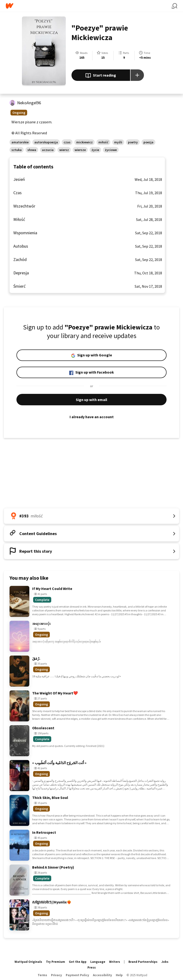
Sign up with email (91, 400)
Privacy (56, 975)
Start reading (101, 76)
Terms (42, 975)
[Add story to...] (137, 75)
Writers (115, 962)
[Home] (89, 6)
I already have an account (91, 417)
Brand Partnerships (143, 962)
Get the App (78, 962)
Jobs (165, 962)
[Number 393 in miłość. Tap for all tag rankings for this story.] (91, 516)
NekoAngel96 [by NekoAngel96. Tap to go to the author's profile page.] (29, 103)
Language (98, 962)
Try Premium (56, 962)
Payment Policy (77, 975)
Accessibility (102, 975)
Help (119, 975)
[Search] (174, 6)
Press (92, 967)
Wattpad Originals (28, 962)
